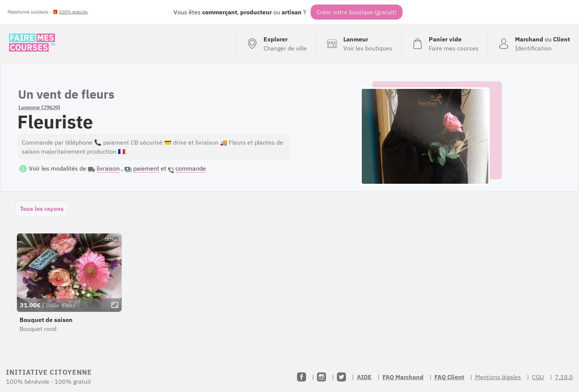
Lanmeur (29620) (39, 107)
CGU (538, 377)
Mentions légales (498, 377)
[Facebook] (302, 377)
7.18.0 (564, 377)
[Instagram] (321, 377)
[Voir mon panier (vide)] (444, 44)
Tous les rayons (42, 209)
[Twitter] (341, 377)
